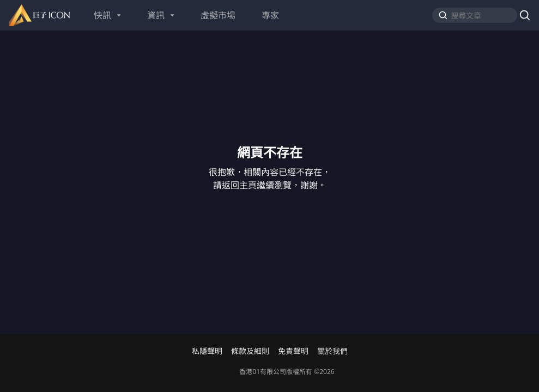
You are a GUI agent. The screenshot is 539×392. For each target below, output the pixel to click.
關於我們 (332, 351)
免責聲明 (293, 351)
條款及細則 (250, 351)
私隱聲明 (207, 351)
